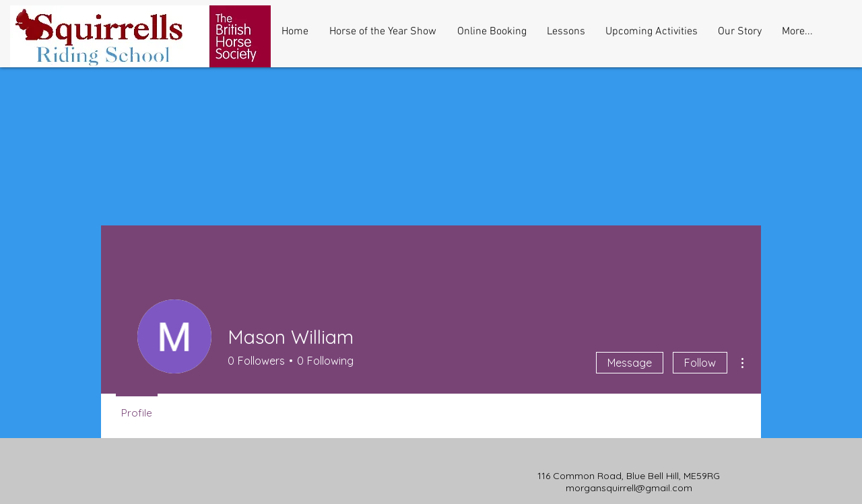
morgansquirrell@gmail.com (629, 488)
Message (630, 363)
